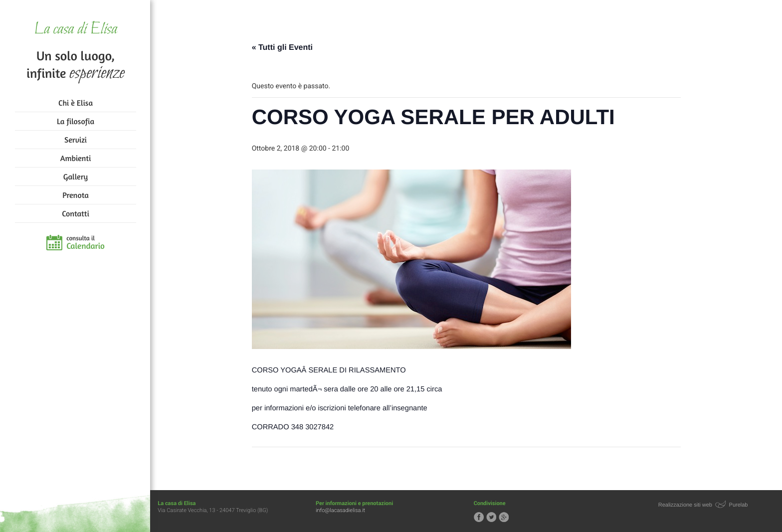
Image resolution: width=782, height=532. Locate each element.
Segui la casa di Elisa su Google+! (504, 517)
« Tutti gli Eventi (283, 48)
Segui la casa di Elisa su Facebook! (479, 517)
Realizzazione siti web (685, 505)
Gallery (76, 177)
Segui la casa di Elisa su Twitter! (492, 517)
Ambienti (76, 158)
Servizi (76, 140)
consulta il (86, 243)
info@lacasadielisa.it (341, 510)
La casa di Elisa (76, 30)
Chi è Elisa (76, 103)
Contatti (75, 213)
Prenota (76, 195)
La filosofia (76, 121)
